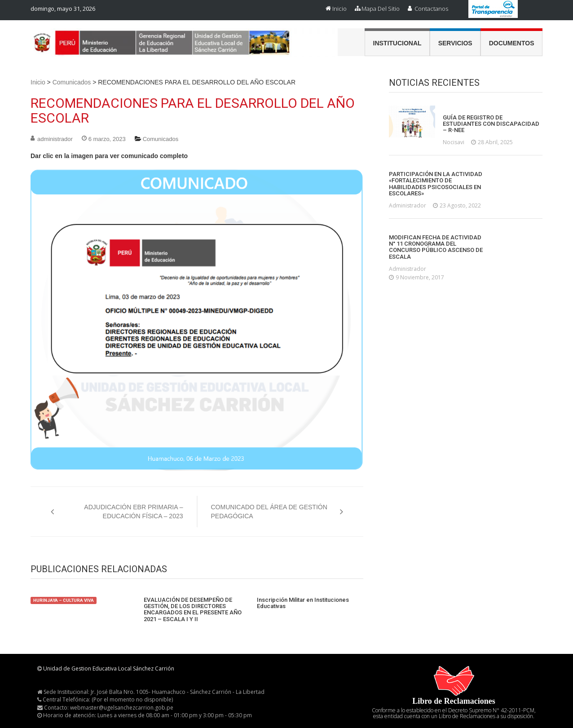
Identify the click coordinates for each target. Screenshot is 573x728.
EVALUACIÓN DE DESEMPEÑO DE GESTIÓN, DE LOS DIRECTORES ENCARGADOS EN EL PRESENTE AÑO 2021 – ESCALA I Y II (193, 610)
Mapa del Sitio (381, 9)
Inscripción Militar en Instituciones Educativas (303, 603)
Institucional (397, 43)
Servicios (455, 43)
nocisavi (454, 142)
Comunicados (72, 82)
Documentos (512, 43)
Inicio (339, 9)
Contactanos (431, 9)
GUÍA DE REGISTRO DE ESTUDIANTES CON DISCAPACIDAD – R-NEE (491, 124)
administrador (55, 139)
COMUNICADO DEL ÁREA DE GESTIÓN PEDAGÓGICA (269, 512)
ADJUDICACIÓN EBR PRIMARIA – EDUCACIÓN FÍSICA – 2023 (133, 512)
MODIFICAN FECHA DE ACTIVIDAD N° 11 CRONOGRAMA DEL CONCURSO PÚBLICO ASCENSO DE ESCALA (436, 247)
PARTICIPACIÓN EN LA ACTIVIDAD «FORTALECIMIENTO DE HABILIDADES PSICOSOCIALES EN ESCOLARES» (436, 184)
